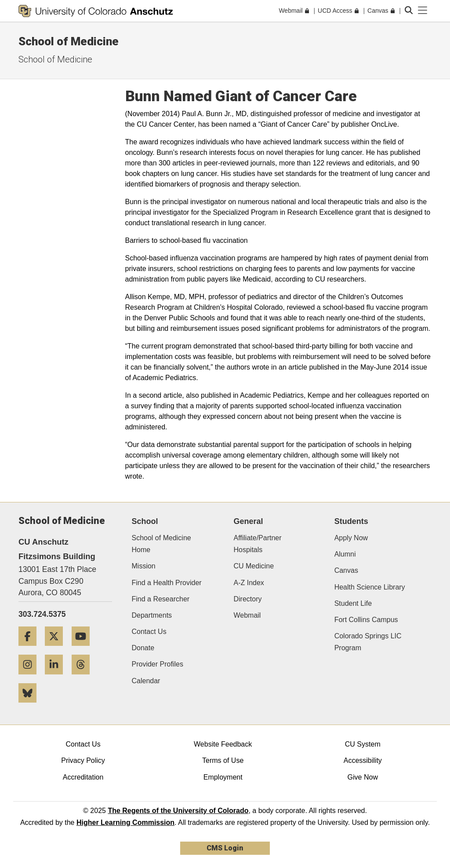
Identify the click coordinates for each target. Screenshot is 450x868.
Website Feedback (223, 744)
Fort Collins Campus (366, 620)
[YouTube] (84, 649)
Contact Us (149, 632)
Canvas (346, 570)
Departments (152, 615)
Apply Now (351, 538)
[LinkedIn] (57, 678)
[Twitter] (57, 649)
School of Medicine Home (161, 544)
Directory (247, 599)
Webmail (247, 615)
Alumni (345, 554)
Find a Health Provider (167, 583)
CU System (363, 744)
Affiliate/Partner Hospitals (257, 544)
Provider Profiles (158, 664)
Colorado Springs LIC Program (368, 642)
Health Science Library (370, 587)
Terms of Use (223, 760)
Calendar (146, 681)
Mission (144, 566)
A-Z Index (249, 583)
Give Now (363, 777)
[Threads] (84, 678)
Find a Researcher (161, 599)
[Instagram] (31, 678)
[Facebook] (31, 649)
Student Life (353, 603)
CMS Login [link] (225, 848)
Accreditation (83, 777)
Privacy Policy (83, 760)
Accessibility (363, 760)
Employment (223, 777)
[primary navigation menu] (423, 11)
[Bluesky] (31, 706)
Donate (143, 648)
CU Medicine (254, 566)
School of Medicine (69, 41)
